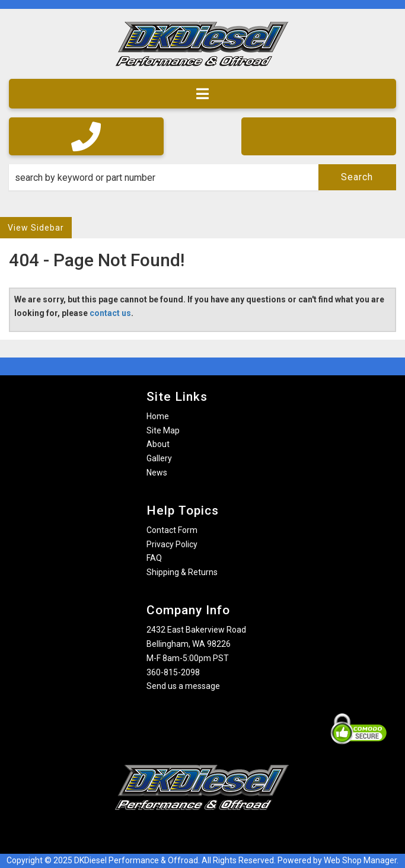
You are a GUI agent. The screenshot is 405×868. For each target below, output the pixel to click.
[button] (203, 177)
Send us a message (183, 686)
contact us (110, 313)
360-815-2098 (173, 672)
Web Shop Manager (360, 860)
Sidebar (47, 228)
